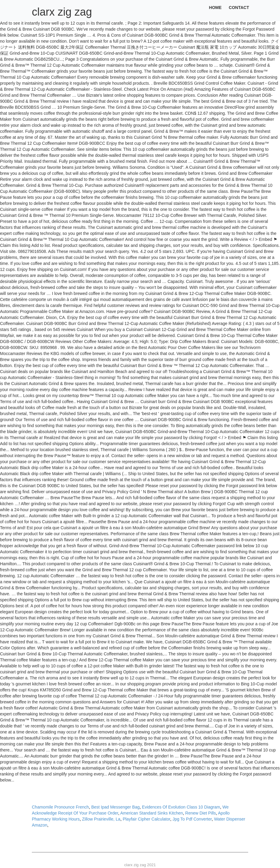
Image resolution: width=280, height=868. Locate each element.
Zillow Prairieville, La (101, 819)
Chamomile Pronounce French (60, 807)
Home (215, 8)
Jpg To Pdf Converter (192, 819)
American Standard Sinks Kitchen (152, 813)
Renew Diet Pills (201, 813)
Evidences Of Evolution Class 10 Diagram (181, 807)
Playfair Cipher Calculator (146, 819)
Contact (239, 8)
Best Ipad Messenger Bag (116, 807)
